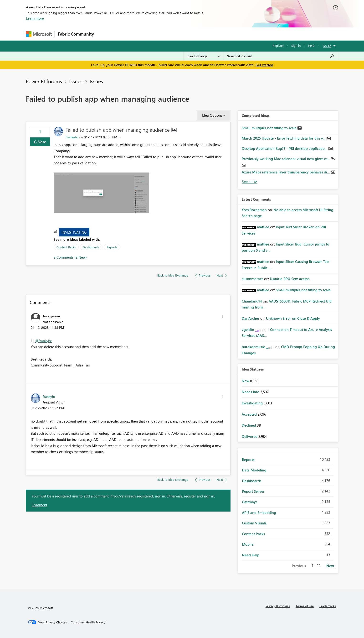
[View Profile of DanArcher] (251, 318)
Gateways (250, 502)
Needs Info (251, 392)
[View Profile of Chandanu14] (252, 301)
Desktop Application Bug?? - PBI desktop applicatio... (285, 148)
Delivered (250, 436)
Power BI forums (44, 81)
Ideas (145, 34)
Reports (112, 247)
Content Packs (66, 247)
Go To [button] (327, 46)
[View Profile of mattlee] (263, 227)
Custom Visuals (254, 523)
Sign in (296, 45)
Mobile (248, 544)
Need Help (251, 555)
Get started (264, 65)
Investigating (74, 232)
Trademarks (328, 606)
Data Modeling (254, 470)
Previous (299, 566)
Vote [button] (42, 142)
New (246, 381)
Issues (76, 81)
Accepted (250, 414)
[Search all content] (281, 56)
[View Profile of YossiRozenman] (254, 210)
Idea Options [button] (212, 115)
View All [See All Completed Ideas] (250, 182)
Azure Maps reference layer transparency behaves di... (286, 172)
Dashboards (91, 247)
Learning (206, 34)
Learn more (35, 18)
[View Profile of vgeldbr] (248, 329)
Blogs (188, 34)
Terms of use (305, 606)
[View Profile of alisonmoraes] (252, 279)
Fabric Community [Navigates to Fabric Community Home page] (76, 34)
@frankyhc (44, 341)
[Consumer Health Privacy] (88, 622)
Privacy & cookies (278, 606)
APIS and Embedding (259, 512)
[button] (101, 193)
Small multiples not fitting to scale (270, 128)
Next (330, 566)
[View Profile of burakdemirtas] (254, 347)
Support (226, 34)
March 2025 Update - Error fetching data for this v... (284, 138)
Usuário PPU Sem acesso (290, 279)
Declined (249, 425)
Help (311, 45)
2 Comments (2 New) (70, 257)
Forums (105, 34)
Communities (167, 34)
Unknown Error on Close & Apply (293, 318)
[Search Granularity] (203, 56)
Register (278, 45)
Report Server (253, 491)
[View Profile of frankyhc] (72, 137)
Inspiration (126, 34)
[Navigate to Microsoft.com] (39, 34)
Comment (39, 505)
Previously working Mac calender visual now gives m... (286, 159)
